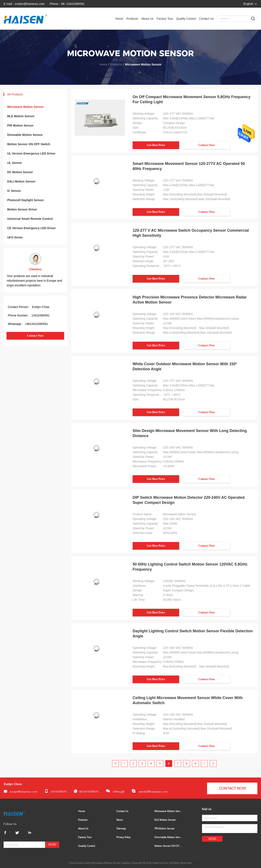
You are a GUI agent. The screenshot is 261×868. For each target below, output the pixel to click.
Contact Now (35, 336)
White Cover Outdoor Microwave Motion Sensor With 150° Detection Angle (185, 366)
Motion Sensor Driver (22, 209)
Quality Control (186, 19)
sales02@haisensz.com (150, 791)
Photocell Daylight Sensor (25, 200)
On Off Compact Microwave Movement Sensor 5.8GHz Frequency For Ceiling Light (192, 99)
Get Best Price (156, 145)
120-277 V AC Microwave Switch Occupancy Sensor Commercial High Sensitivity (191, 233)
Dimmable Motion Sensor (25, 135)
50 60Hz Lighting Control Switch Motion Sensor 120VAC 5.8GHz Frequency (190, 567)
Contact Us (206, 19)
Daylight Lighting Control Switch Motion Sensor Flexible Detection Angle (193, 634)
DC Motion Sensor (20, 172)
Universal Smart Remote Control (30, 219)
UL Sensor (15, 163)
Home (119, 19)
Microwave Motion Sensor (25, 107)
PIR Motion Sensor (20, 125)
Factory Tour (165, 19)
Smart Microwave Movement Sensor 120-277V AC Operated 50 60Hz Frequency (189, 166)
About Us (147, 19)
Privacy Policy (124, 837)
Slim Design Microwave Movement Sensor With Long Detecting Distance (190, 433)
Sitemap (121, 829)
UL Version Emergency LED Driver (31, 153)
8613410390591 (86, 791)
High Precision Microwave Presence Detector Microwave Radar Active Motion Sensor (190, 300)
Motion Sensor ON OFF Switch (29, 144)
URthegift (115, 791)
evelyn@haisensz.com (30, 4)
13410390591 (56, 791)
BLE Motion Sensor (21, 116)
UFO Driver (15, 237)
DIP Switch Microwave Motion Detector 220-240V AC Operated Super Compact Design (189, 500)
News (120, 820)
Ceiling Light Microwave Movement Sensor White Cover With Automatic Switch (188, 700)
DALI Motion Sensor (21, 181)
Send (52, 845)
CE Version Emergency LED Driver (32, 228)
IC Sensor (14, 191)
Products (132, 19)
